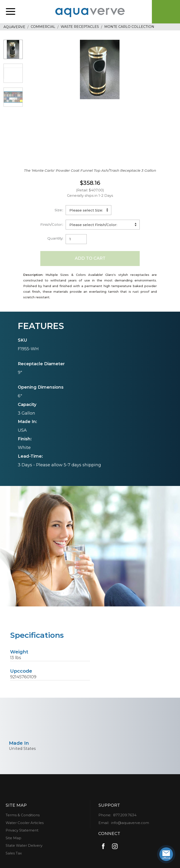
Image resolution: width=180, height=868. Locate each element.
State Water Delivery (24, 845)
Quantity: (55, 238)
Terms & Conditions (23, 815)
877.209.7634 (125, 815)
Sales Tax (14, 853)
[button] (11, 12)
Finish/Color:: (52, 224)
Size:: (59, 210)
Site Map (13, 838)
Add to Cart (90, 258)
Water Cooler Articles (25, 823)
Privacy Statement (22, 830)
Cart (166, 12)
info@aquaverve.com (130, 823)
